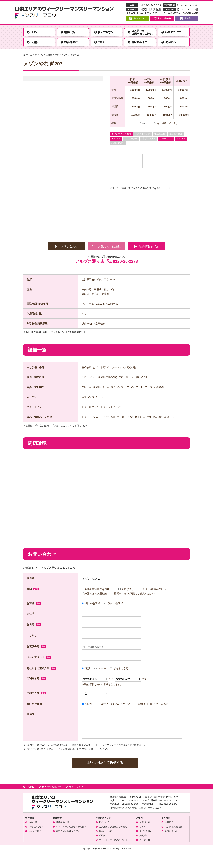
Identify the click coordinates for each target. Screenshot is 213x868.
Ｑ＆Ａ (143, 827)
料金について (105, 831)
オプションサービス (146, 123)
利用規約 (123, 745)
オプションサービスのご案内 (113, 840)
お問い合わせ (67, 246)
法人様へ (144, 835)
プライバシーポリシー (105, 745)
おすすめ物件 (35, 831)
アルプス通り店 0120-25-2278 (58, 568)
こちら (66, 426)
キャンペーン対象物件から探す (71, 827)
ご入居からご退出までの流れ (113, 827)
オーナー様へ (146, 840)
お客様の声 (145, 822)
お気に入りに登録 (106, 246)
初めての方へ (105, 822)
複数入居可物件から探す (68, 831)
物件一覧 (33, 822)
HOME (30, 787)
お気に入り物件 (36, 827)
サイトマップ (76, 787)
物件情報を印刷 (146, 246)
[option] (63, 194)
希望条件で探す (64, 822)
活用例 (102, 835)
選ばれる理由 (146, 831)
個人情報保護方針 (51, 787)
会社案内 (169, 822)
